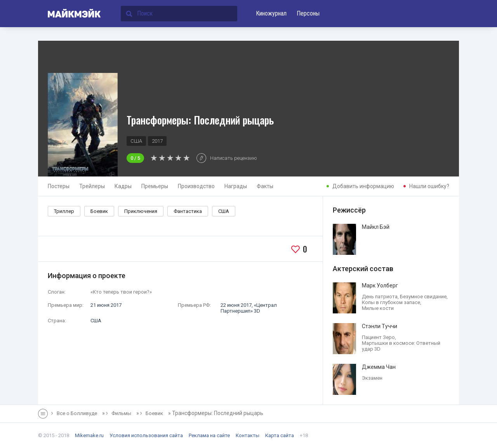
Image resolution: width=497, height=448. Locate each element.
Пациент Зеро (378, 337)
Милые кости (378, 308)
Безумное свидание (423, 297)
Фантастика (188, 211)
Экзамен (372, 378)
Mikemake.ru (89, 435)
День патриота (380, 297)
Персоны (308, 13)
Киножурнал (271, 13)
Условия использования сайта (146, 435)
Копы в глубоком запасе (391, 302)
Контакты (248, 435)
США (224, 211)
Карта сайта (280, 435)
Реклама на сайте (209, 435)
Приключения (141, 211)
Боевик (99, 211)
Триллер (64, 211)
